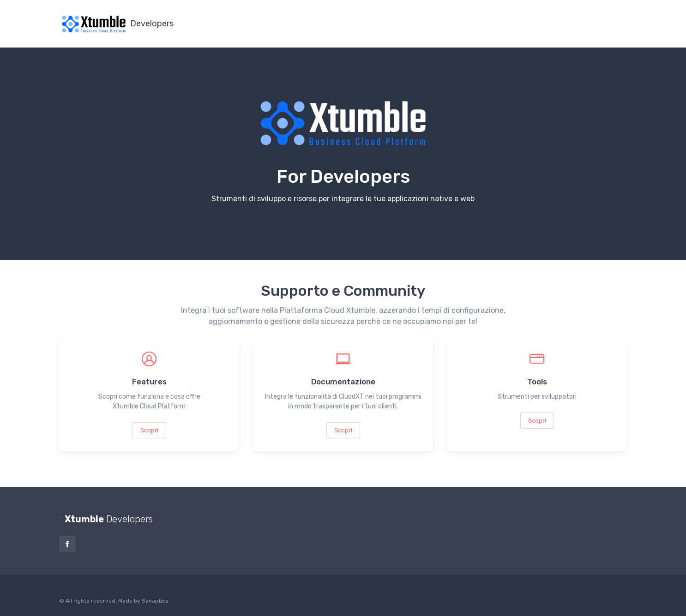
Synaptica (155, 601)
